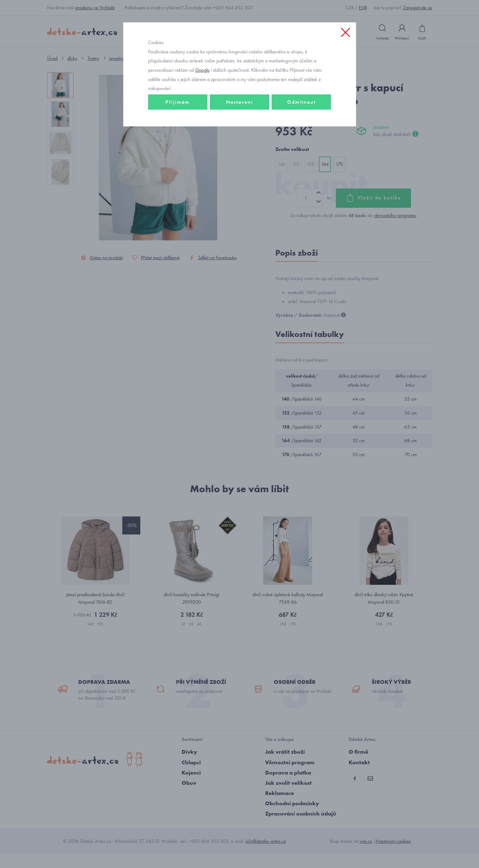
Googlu (202, 94)
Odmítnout (301, 126)
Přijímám (178, 126)
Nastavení (239, 126)
